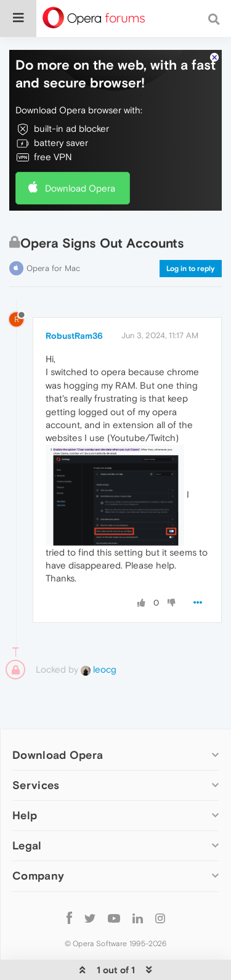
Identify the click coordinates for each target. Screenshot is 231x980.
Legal (27, 845)
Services (36, 785)
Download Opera (80, 188)
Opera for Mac (53, 268)
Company (38, 876)
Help (25, 815)
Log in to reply (191, 269)
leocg (99, 669)
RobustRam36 (74, 336)
